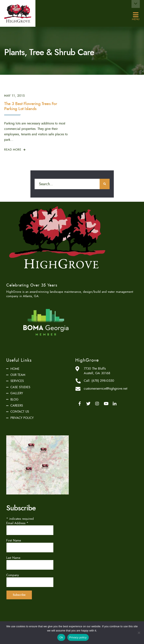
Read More (15, 150)
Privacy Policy (22, 418)
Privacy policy (78, 637)
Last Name (13, 558)
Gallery (17, 393)
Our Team (18, 375)
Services (17, 381)
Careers (17, 406)
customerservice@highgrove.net (106, 389)
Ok (61, 637)
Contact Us (20, 412)
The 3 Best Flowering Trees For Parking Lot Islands (31, 106)
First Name (14, 540)
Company (13, 575)
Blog (14, 399)
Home (15, 369)
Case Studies (20, 387)
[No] (139, 633)
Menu (136, 15)
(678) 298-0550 (103, 381)
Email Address (17, 523)
